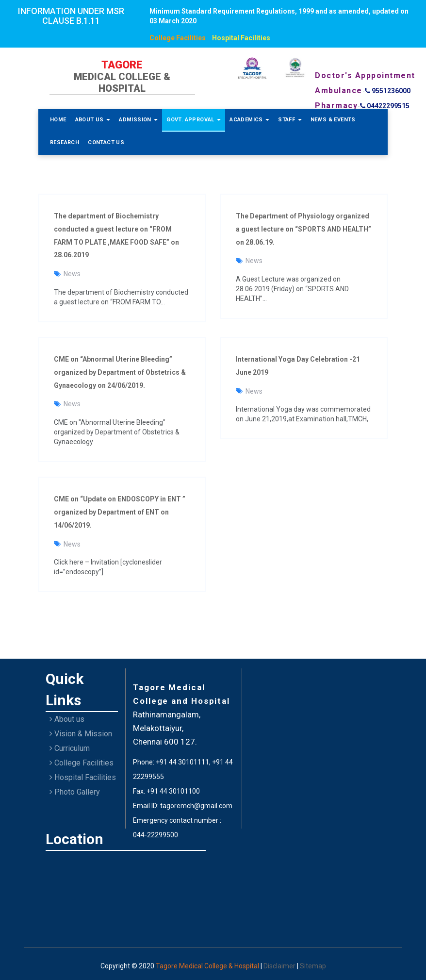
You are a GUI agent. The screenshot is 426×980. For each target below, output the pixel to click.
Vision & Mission (81, 734)
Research (65, 142)
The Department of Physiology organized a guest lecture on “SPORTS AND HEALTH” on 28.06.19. (303, 229)
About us (67, 719)
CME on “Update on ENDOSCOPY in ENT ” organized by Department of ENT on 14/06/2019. (120, 512)
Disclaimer (280, 966)
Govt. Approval (194, 120)
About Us (93, 120)
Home (58, 120)
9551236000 (388, 91)
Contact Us (106, 142)
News (72, 274)
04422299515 (385, 106)
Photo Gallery (75, 792)
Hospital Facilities (241, 38)
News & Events (333, 120)
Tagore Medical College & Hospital (208, 966)
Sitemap (313, 966)
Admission (138, 120)
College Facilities (178, 38)
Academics (249, 120)
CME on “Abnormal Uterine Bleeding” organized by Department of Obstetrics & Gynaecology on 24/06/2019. (120, 372)
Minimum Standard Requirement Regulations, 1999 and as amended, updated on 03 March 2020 (279, 16)
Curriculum (70, 748)
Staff (290, 120)
